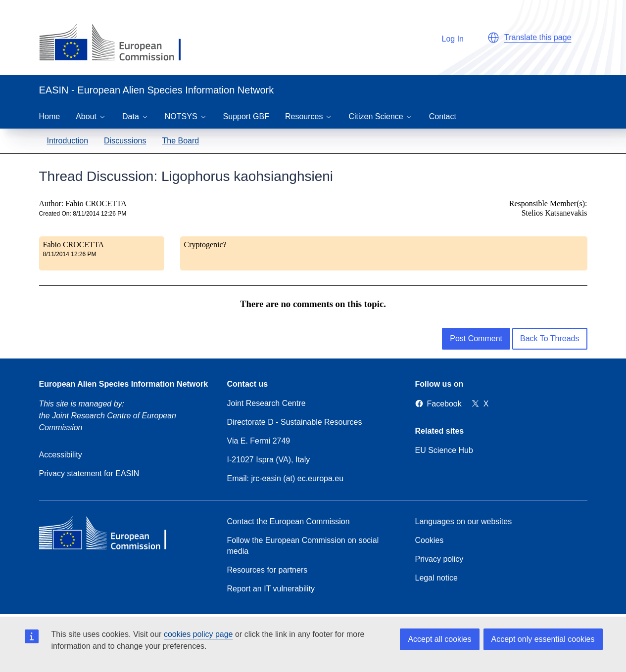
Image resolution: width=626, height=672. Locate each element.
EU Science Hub (444, 450)
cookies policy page (198, 634)
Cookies (430, 540)
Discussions (125, 141)
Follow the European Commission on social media (303, 546)
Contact (443, 116)
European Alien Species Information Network (124, 384)
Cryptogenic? (205, 245)
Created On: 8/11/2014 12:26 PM (83, 214)
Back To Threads (550, 338)
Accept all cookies (439, 639)
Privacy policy (439, 559)
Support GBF (246, 116)
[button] (493, 38)
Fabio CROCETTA (74, 245)
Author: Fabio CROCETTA (83, 203)
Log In (448, 37)
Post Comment (476, 338)
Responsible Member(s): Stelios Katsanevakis (548, 208)
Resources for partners (267, 570)
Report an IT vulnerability (271, 589)
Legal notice (436, 578)
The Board (180, 141)
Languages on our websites (464, 521)
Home (50, 116)
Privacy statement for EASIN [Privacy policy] (89, 473)
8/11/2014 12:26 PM (70, 254)
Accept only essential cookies (543, 639)
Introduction (68, 141)
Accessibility (61, 455)
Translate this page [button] (538, 37)
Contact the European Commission (289, 521)
